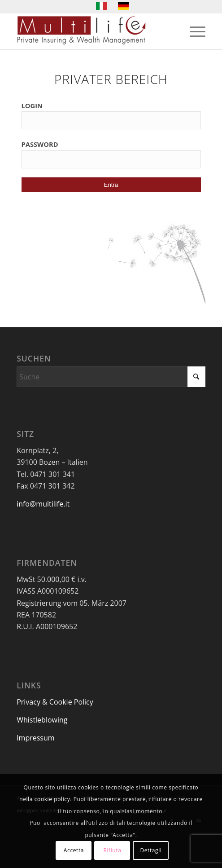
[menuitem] (193, 31)
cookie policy (52, 799)
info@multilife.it (43, 504)
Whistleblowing (42, 720)
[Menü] (193, 31)
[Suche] (111, 377)
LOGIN (32, 106)
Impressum (35, 738)
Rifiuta (112, 850)
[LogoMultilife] (92, 31)
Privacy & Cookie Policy (55, 702)
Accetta (74, 850)
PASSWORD (40, 144)
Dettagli (151, 850)
